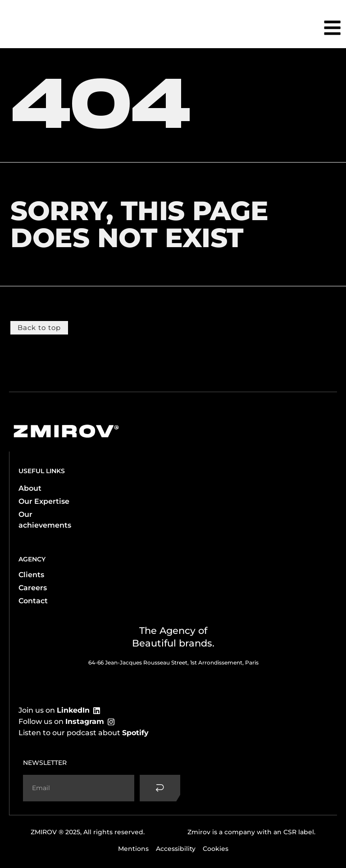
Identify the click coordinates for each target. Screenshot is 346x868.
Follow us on (61, 721)
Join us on (54, 710)
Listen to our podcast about (84, 732)
